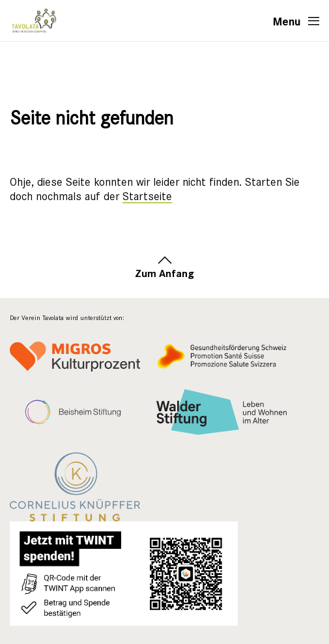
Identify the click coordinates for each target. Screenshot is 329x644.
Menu (287, 21)
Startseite (147, 197)
